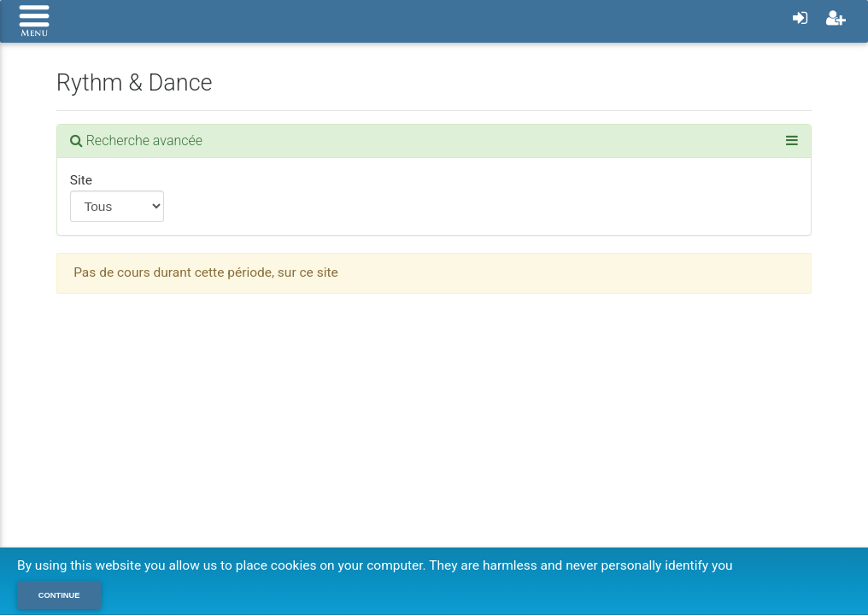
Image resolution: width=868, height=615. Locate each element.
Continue (59, 595)
